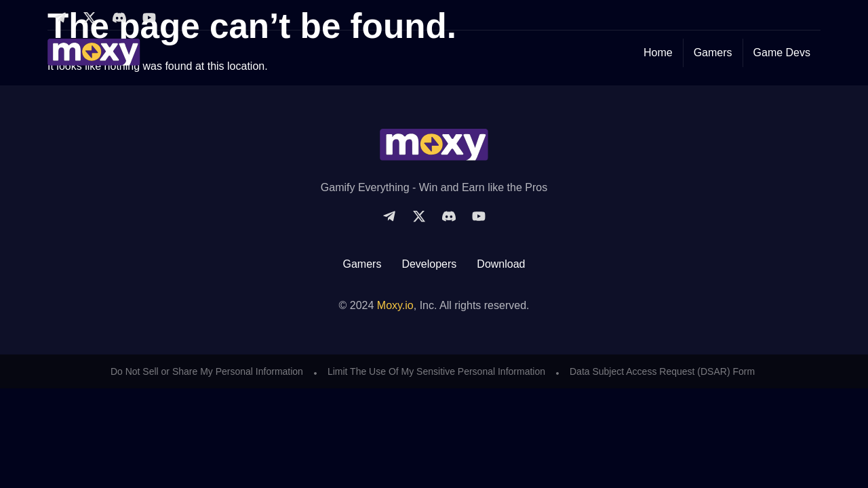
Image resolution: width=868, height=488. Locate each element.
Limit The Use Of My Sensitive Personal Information (436, 371)
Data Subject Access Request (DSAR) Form (662, 371)
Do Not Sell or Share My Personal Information (207, 371)
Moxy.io (395, 305)
